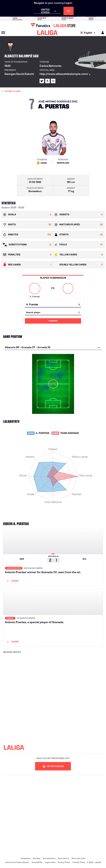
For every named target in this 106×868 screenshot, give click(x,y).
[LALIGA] (47, 33)
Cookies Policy (79, 862)
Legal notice (50, 862)
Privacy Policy (64, 862)
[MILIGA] (102, 33)
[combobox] (53, 305)
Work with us (64, 858)
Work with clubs (78, 858)
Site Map (37, 858)
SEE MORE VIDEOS (12, 652)
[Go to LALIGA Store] (53, 25)
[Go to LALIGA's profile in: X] (42, 81)
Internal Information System (17, 862)
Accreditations (49, 858)
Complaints (26, 858)
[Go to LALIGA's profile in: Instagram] (53, 81)
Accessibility (37, 862)
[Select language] (89, 33)
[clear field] (79, 305)
